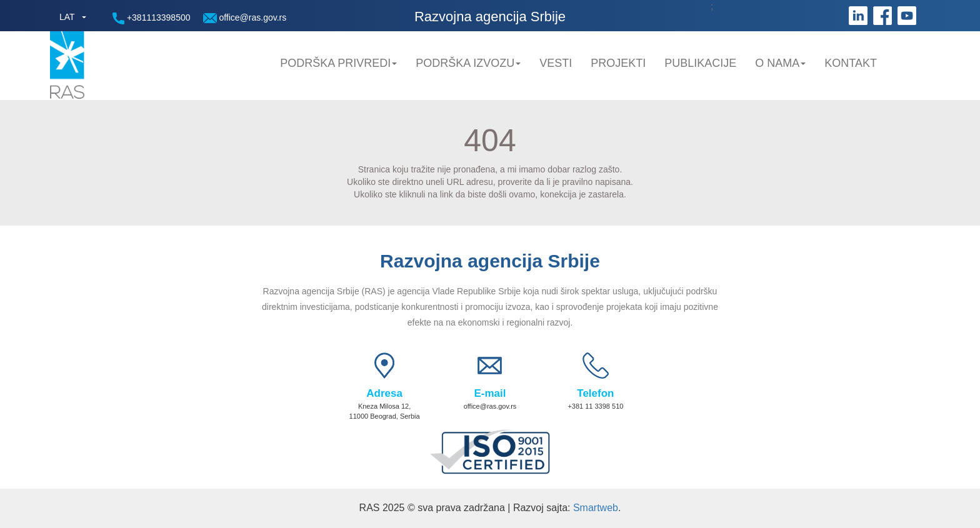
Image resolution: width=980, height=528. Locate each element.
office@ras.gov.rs (245, 18)
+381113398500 (152, 18)
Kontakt (851, 63)
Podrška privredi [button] (338, 63)
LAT (67, 17)
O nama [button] (780, 63)
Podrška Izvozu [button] (468, 63)
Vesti (556, 63)
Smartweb (596, 508)
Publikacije (700, 63)
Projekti (618, 63)
